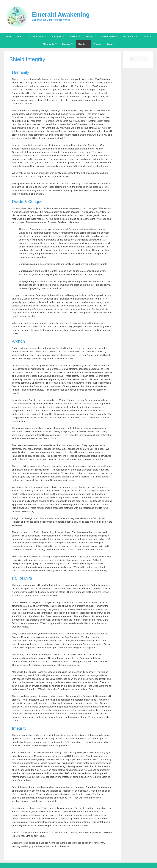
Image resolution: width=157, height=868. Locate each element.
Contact (110, 44)
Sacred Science (39, 36)
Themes (97, 44)
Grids (149, 36)
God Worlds (132, 36)
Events (85, 44)
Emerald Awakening (61, 15)
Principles (59, 36)
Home (9, 36)
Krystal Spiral (111, 36)
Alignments (51, 44)
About (20, 36)
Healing (92, 36)
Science (69, 44)
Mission (76, 36)
